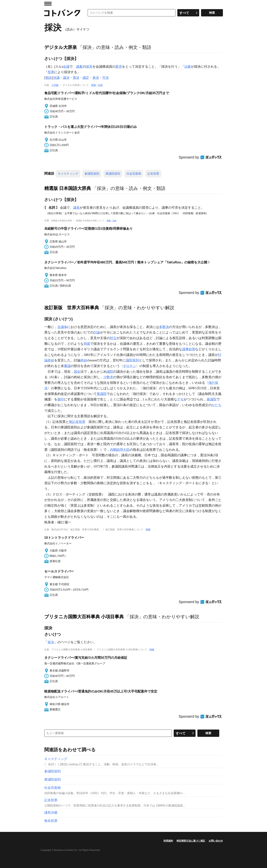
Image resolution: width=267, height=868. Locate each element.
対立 (113, 338)
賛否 (119, 67)
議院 (110, 372)
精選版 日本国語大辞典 (68, 188)
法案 (188, 67)
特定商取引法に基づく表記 (191, 841)
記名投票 (153, 174)
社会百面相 (134, 174)
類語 (49, 78)
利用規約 (168, 841)
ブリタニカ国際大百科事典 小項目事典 (84, 617)
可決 (106, 78)
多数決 (164, 327)
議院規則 (132, 360)
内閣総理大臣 (120, 450)
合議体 (62, 327)
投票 (51, 72)
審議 (67, 366)
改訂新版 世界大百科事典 (72, 308)
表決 (96, 78)
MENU (48, 4)
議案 (79, 67)
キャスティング (68, 174)
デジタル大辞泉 (61, 47)
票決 (76, 78)
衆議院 (102, 394)
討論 (97, 332)
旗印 (61, 399)
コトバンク (62, 13)
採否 (89, 67)
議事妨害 (189, 349)
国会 (77, 372)
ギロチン (130, 366)
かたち (217, 405)
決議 (56, 78)
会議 (66, 67)
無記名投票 (77, 422)
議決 (66, 78)
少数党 (108, 377)
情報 (93, 85)
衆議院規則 (113, 174)
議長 (76, 208)
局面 (87, 344)
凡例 (100, 85)
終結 (84, 360)
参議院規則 (92, 174)
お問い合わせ (216, 841)
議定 (86, 78)
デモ (180, 399)
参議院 (212, 399)
